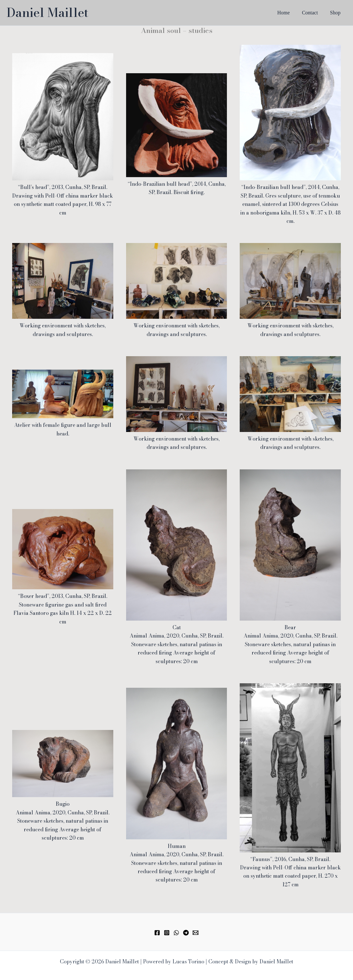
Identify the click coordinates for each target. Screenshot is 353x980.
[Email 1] (196, 933)
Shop (336, 13)
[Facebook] (157, 933)
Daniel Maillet (47, 12)
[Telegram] (186, 933)
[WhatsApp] (176, 933)
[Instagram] (167, 933)
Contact (313, 13)
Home (288, 13)
